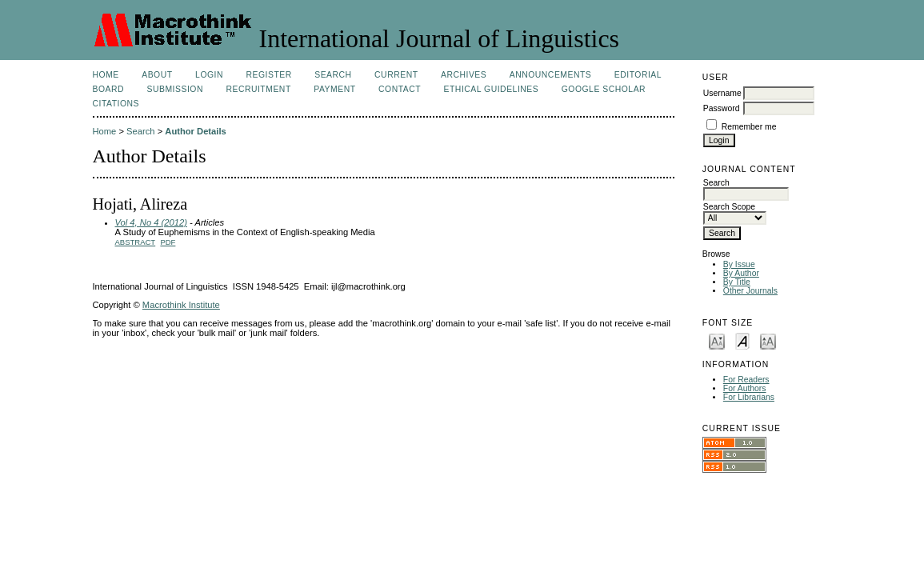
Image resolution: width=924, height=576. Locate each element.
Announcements (551, 75)
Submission (175, 89)
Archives (464, 75)
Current (396, 75)
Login (209, 75)
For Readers (746, 380)
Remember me (749, 127)
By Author (741, 273)
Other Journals (750, 291)
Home (106, 75)
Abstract (136, 242)
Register (268, 75)
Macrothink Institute (181, 305)
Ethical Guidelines (492, 89)
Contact (400, 89)
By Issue (739, 264)
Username (722, 93)
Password (722, 108)
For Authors (745, 388)
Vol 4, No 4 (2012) (151, 222)
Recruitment (258, 89)
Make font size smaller (717, 340)
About (157, 75)
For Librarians (749, 397)
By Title (737, 282)
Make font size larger (768, 340)
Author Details (195, 131)
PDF (168, 242)
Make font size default (742, 340)
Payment (334, 89)
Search (333, 75)
